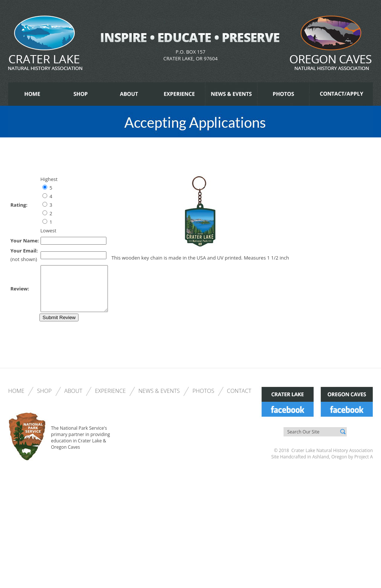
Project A (363, 466)
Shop (44, 400)
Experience (110, 400)
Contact (239, 400)
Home (16, 400)
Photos (203, 400)
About (73, 400)
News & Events (159, 400)
